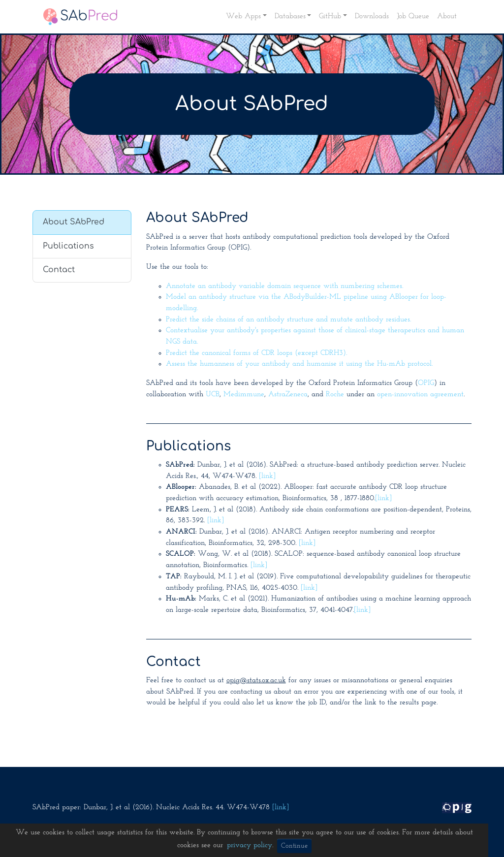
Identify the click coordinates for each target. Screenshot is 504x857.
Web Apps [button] (243, 16)
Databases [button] (290, 16)
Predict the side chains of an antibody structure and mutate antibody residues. (288, 320)
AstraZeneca (288, 395)
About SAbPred (74, 222)
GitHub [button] (330, 16)
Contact (59, 270)
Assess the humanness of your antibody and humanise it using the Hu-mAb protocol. (299, 364)
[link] (267, 476)
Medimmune (244, 395)
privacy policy (250, 845)
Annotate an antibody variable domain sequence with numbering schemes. (284, 286)
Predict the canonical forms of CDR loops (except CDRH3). (256, 353)
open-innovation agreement (420, 395)
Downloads (372, 16)
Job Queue (413, 16)
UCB (213, 395)
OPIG (426, 383)
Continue (294, 846)
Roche (335, 395)
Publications (68, 246)
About (447, 16)
